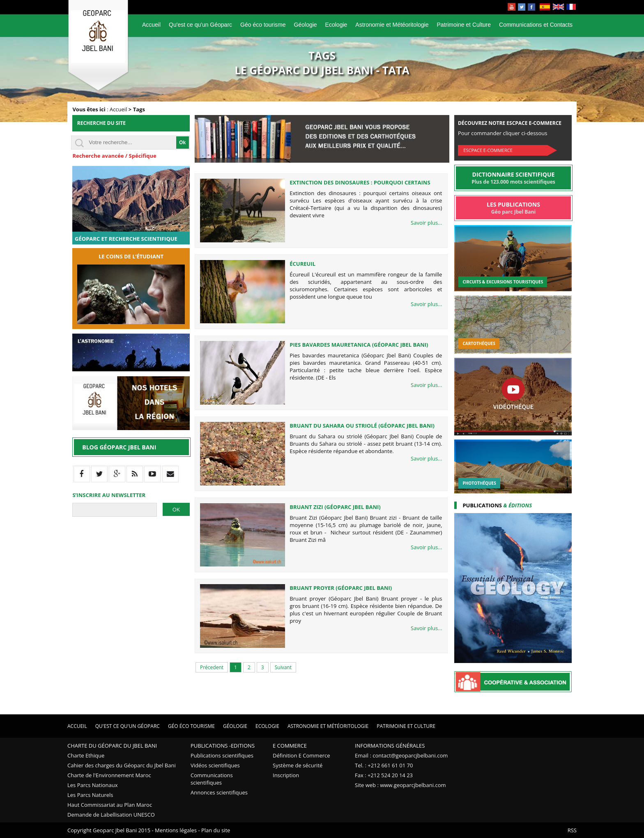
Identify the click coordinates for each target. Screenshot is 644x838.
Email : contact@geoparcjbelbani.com (401, 755)
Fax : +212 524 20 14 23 (384, 775)
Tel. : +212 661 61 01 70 (384, 765)
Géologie (306, 25)
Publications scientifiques (222, 755)
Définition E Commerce (301, 755)
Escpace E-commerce (488, 150)
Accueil (151, 25)
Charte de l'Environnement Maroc (109, 775)
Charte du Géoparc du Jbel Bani (112, 746)
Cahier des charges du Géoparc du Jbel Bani (122, 765)
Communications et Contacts (536, 25)
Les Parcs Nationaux (93, 785)
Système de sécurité (298, 765)
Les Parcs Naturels (90, 795)
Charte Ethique (86, 755)
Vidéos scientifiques (215, 765)
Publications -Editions (223, 746)
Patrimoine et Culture (464, 25)
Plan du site (216, 830)
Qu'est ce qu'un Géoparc (200, 25)
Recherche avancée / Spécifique (114, 156)
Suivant (283, 667)
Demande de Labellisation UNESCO (111, 815)
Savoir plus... (426, 223)
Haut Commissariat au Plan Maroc (110, 805)
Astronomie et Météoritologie (392, 25)
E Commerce (290, 746)
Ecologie (336, 25)
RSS (572, 830)
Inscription (286, 775)
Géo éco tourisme (263, 25)
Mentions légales (176, 830)
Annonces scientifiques (219, 792)
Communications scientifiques (212, 779)
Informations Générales (390, 746)
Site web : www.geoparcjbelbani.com (400, 785)
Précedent (212, 667)
